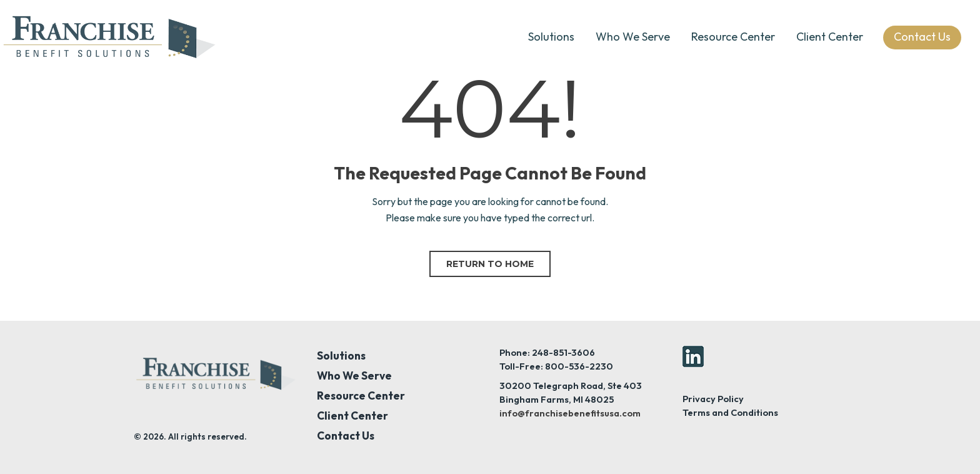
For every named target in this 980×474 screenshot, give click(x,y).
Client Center (830, 37)
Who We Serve (633, 37)
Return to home (490, 264)
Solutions (551, 37)
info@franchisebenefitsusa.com (570, 413)
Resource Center (733, 37)
